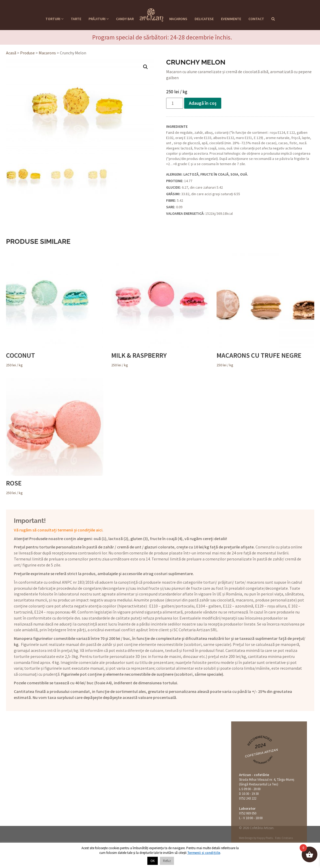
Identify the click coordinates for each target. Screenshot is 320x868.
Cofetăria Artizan (261, 753)
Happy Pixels (265, 838)
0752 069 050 (248, 813)
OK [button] (153, 861)
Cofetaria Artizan (152, 13)
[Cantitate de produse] (175, 103)
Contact (256, 19)
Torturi (54, 19)
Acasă (11, 53)
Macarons (178, 19)
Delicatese (204, 19)
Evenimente (231, 19)
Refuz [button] (167, 861)
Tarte (76, 19)
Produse (27, 53)
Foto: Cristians (284, 838)
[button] (146, 67)
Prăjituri (99, 19)
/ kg (55, 309)
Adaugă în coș (203, 103)
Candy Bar (125, 19)
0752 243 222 (248, 798)
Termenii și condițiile (204, 853)
